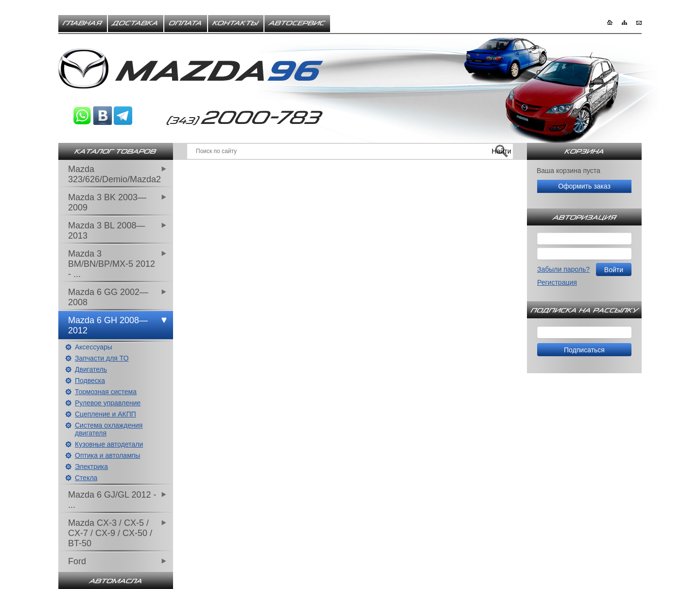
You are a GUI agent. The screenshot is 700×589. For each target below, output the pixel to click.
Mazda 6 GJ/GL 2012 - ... (112, 500)
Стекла (86, 478)
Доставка (136, 23)
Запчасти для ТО (102, 358)
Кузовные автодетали (109, 444)
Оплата (186, 23)
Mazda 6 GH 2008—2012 (108, 325)
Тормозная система (106, 392)
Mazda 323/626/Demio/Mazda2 (114, 174)
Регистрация (557, 282)
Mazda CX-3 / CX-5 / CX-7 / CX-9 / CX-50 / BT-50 (110, 533)
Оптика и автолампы (107, 455)
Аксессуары (94, 347)
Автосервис (297, 23)
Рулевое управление (108, 403)
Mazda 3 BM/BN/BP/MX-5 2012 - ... (112, 264)
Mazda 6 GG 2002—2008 (108, 297)
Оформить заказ (584, 186)
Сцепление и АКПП (105, 414)
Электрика (91, 467)
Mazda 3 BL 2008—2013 (106, 231)
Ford (77, 561)
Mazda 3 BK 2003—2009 (107, 202)
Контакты (236, 23)
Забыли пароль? (563, 269)
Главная (83, 23)
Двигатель (91, 369)
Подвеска (90, 381)
